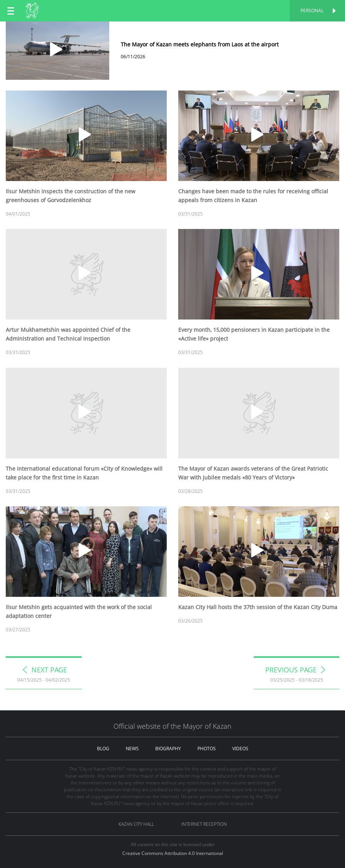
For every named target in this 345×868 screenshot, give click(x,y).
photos (207, 749)
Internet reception (204, 824)
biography (168, 749)
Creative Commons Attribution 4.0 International (173, 853)
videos (240, 749)
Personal (312, 11)
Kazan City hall (136, 824)
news (132, 749)
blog (103, 749)
